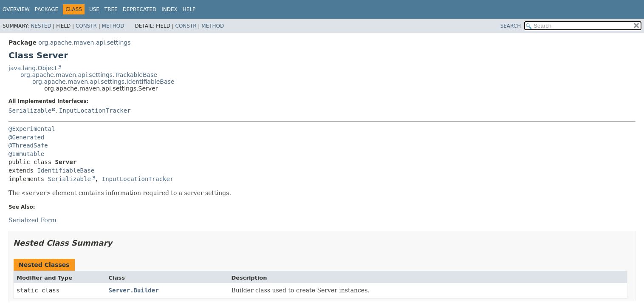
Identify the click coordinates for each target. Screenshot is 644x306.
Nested (41, 26)
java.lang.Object (33, 68)
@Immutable (26, 154)
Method (113, 26)
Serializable (30, 110)
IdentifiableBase (66, 170)
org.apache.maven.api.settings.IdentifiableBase (103, 82)
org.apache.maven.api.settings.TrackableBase (89, 75)
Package (47, 9)
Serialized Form (32, 220)
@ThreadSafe (28, 145)
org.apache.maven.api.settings (84, 42)
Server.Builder (134, 290)
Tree (111, 9)
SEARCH (511, 26)
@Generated (26, 137)
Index (169, 9)
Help (189, 9)
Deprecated (140, 9)
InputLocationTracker (95, 110)
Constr (86, 26)
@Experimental (32, 129)
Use (94, 9)
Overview (16, 9)
